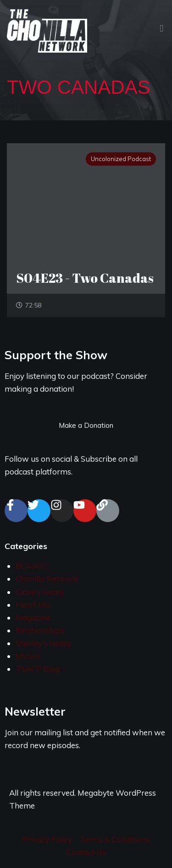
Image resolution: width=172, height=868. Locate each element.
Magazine (33, 617)
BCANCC (32, 566)
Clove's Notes (40, 592)
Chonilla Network (47, 579)
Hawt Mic (33, 605)
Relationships (40, 630)
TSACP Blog (38, 669)
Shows (28, 656)
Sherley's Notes (43, 643)
